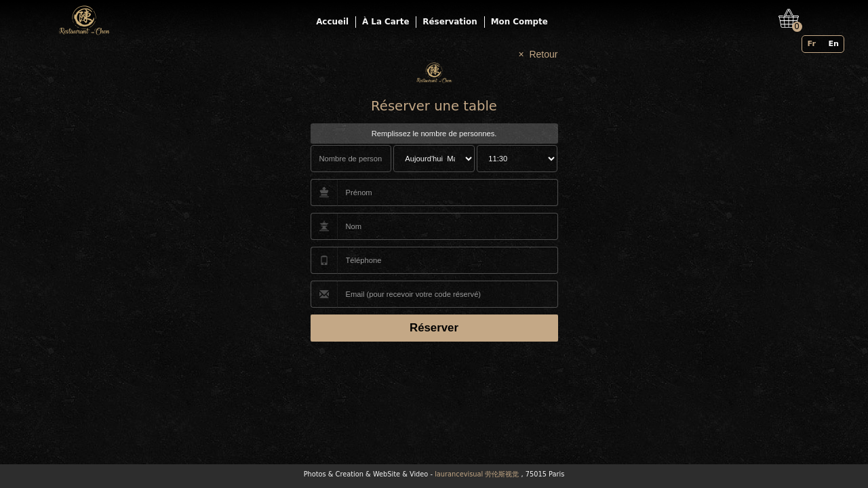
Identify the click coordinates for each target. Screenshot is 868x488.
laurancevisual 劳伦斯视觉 (477, 474)
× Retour (538, 54)
